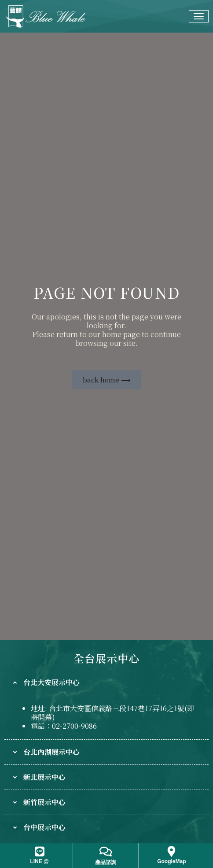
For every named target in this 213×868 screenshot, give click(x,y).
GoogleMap (171, 861)
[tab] (106, 683)
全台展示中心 (106, 658)
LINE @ (39, 861)
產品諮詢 (106, 862)
